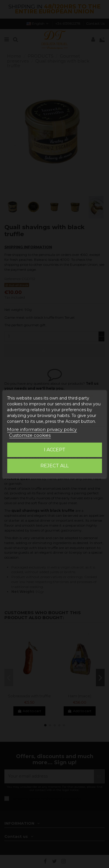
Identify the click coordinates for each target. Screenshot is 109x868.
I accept (55, 450)
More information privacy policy (42, 429)
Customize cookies (30, 435)
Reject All (54, 466)
